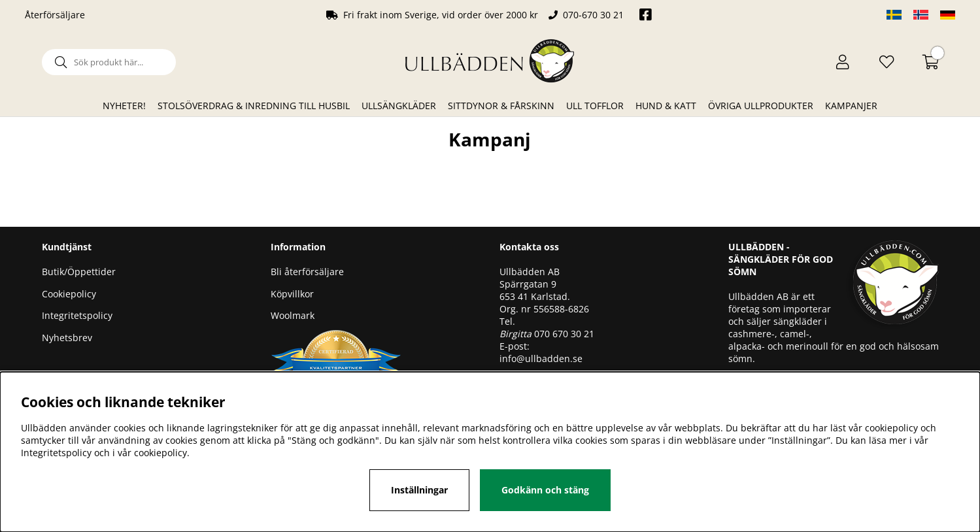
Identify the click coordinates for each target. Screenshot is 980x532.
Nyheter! (124, 106)
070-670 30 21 (593, 15)
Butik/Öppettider (79, 272)
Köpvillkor (292, 294)
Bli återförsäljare (307, 272)
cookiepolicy (161, 453)
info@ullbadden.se (541, 358)
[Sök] (109, 62)
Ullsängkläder (399, 106)
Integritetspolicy (77, 315)
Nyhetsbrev (67, 338)
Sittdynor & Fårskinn (501, 106)
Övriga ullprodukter (761, 106)
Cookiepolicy (69, 294)
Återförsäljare (55, 15)
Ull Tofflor (595, 106)
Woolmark (293, 315)
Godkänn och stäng (545, 490)
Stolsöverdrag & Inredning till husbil (254, 106)
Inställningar (419, 490)
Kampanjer (851, 106)
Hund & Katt (666, 106)
